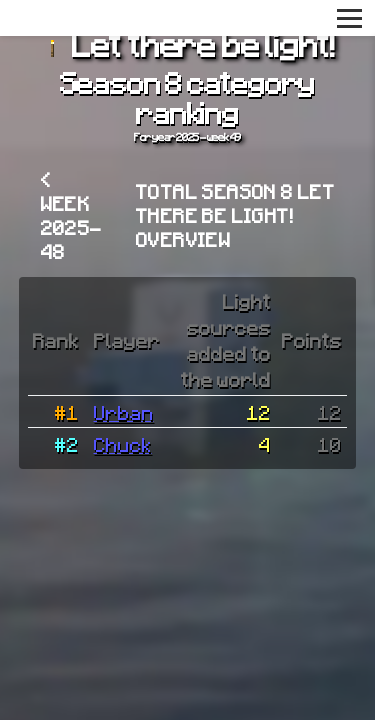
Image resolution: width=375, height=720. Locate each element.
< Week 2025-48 (72, 215)
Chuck (123, 444)
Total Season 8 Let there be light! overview (235, 215)
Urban (124, 412)
